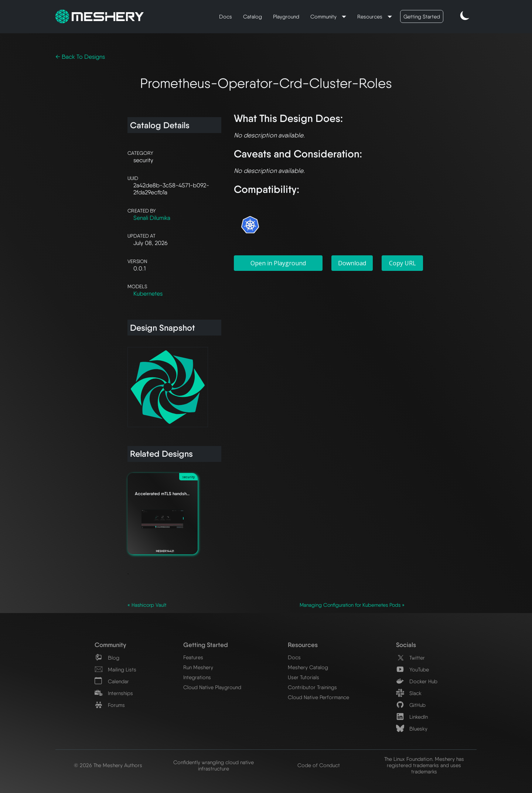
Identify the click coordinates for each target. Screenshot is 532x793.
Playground (286, 16)
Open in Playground (278, 263)
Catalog (253, 16)
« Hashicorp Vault (147, 605)
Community (324, 16)
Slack (409, 693)
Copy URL (403, 263)
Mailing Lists (115, 669)
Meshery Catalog (308, 667)
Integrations (197, 677)
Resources (371, 16)
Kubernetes (148, 294)
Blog (107, 658)
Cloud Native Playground (212, 687)
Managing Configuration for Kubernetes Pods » (352, 605)
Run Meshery (198, 667)
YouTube (412, 669)
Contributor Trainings (312, 687)
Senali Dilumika (152, 218)
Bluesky (412, 729)
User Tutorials (303, 677)
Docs (226, 16)
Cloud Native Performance (318, 697)
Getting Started (422, 16)
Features (193, 657)
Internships (114, 693)
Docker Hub (417, 681)
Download (352, 263)
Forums (110, 705)
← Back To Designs (80, 57)
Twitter (410, 658)
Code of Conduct (319, 765)
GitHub (411, 705)
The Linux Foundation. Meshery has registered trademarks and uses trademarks (424, 765)
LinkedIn (412, 717)
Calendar (112, 681)
